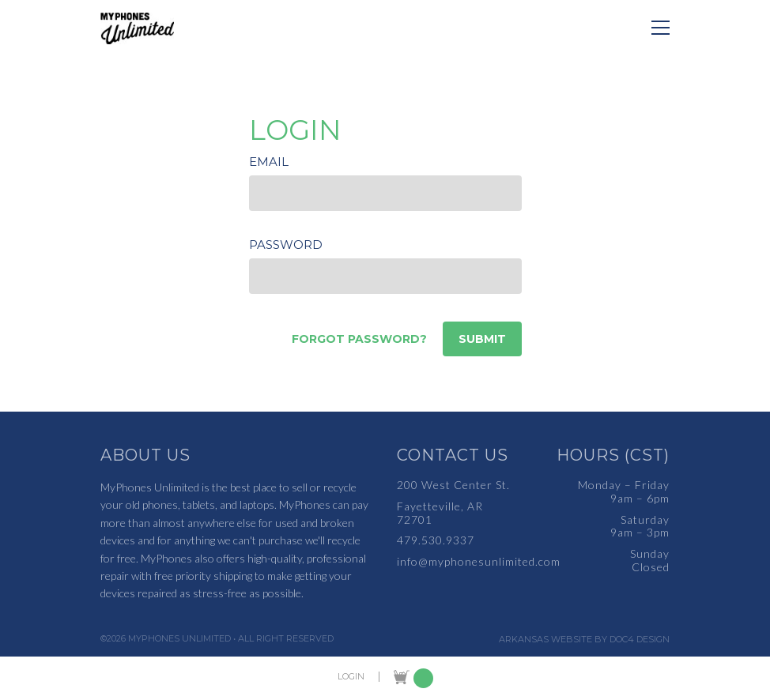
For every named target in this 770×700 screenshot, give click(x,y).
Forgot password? (359, 339)
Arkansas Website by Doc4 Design (584, 640)
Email (269, 162)
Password (286, 245)
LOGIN (351, 677)
